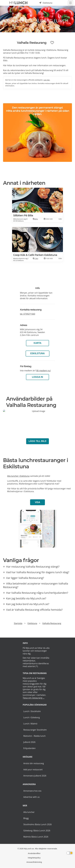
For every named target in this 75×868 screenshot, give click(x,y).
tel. (28, 314)
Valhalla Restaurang (52, 623)
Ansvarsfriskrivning (34, 862)
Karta (37, 343)
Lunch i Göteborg (32, 717)
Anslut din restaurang (34, 763)
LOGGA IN (37, 377)
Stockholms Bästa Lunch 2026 (37, 824)
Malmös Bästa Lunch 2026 (36, 837)
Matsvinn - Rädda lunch (34, 736)
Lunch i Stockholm (32, 711)
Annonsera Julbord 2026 (35, 776)
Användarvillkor (34, 853)
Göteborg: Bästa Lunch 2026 (37, 831)
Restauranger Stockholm (35, 730)
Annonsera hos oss (32, 791)
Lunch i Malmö (30, 724)
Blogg (26, 818)
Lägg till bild (37, 441)
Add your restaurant (33, 770)
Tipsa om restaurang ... (34, 698)
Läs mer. (47, 80)
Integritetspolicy (34, 858)
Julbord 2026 (29, 742)
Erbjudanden (29, 748)
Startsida (18, 623)
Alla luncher (29, 812)
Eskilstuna (37, 353)
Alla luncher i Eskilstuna (18, 476)
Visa (37, 502)
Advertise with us (31, 797)
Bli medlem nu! (43, 371)
